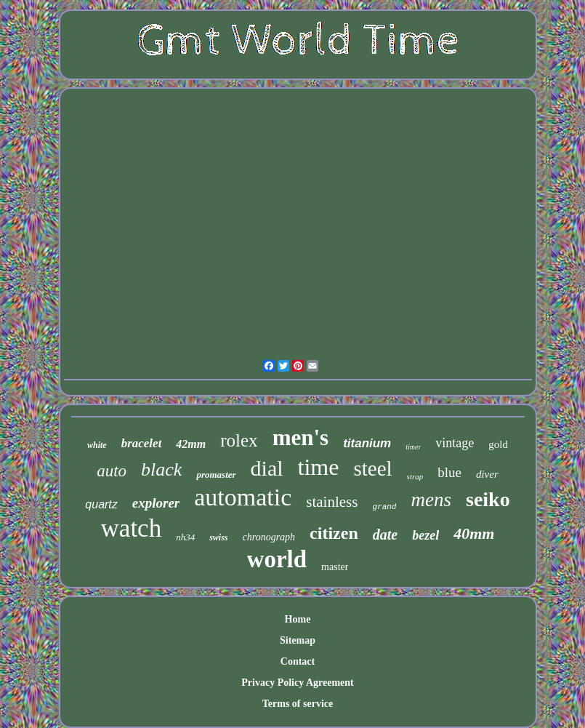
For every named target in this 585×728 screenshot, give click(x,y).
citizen (334, 533)
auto (112, 471)
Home (298, 619)
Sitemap (298, 640)
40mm (474, 533)
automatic (243, 497)
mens (431, 500)
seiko (488, 499)
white (97, 445)
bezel (425, 535)
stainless (332, 502)
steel (372, 468)
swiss (218, 537)
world (277, 559)
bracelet (142, 443)
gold (498, 444)
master (335, 567)
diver (487, 474)
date (385, 535)
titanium (367, 443)
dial (267, 468)
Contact (298, 661)
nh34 (185, 537)
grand (384, 507)
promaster (216, 475)
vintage (455, 443)
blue (449, 472)
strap (415, 476)
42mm (191, 444)
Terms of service (298, 704)
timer (413, 447)
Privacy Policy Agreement (297, 683)
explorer (156, 503)
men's (301, 437)
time (319, 467)
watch (132, 528)
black (161, 469)
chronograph (269, 537)
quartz (101, 504)
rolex (239, 440)
